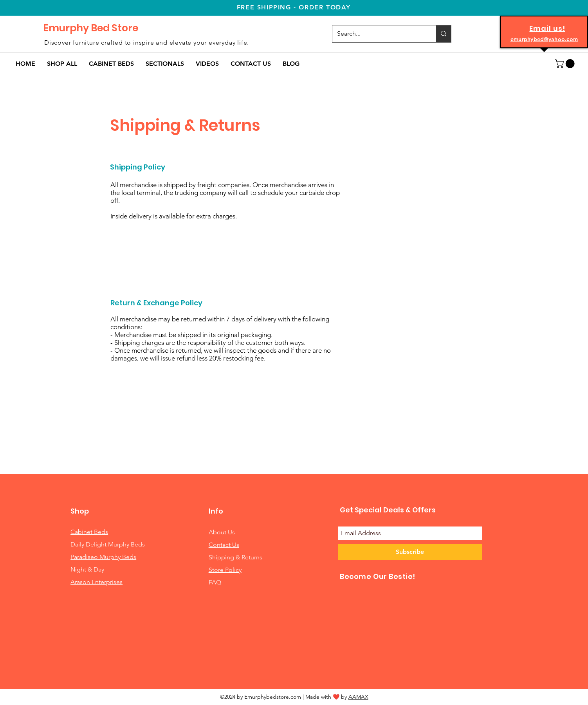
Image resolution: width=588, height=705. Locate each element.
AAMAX (358, 697)
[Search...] (378, 34)
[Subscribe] (410, 552)
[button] (111, 64)
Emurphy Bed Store (91, 28)
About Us (222, 532)
